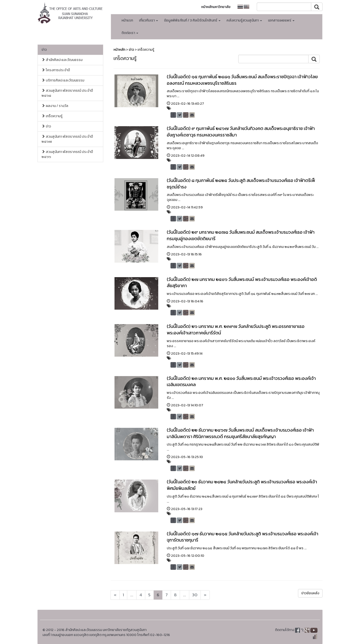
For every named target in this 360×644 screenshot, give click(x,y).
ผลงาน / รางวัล (55, 106)
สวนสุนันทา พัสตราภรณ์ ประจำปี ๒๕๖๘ (67, 93)
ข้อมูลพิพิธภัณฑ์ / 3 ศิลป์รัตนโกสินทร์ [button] (192, 20)
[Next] (115, 595)
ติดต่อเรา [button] (130, 33)
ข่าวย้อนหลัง (310, 593)
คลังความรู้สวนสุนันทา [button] (244, 20)
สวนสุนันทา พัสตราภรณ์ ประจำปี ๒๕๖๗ (67, 139)
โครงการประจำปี (56, 70)
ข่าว (44, 50)
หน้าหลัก (119, 50)
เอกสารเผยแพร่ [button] (281, 20)
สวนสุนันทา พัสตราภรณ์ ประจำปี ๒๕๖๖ (67, 154)
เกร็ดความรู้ (52, 116)
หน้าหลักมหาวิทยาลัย (216, 7)
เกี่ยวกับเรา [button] (148, 20)
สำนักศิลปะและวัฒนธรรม (62, 60)
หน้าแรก (127, 20)
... (132, 595)
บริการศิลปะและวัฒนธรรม (63, 80)
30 (195, 595)
